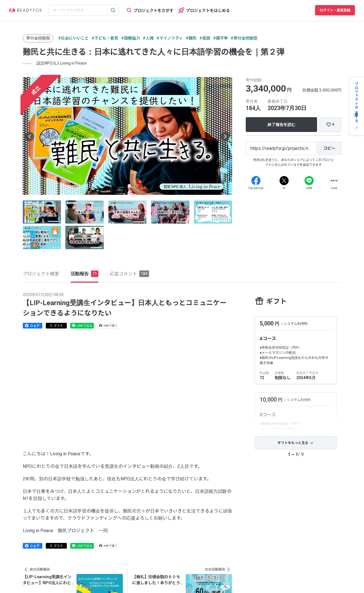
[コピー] (329, 148)
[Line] (309, 181)
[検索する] (113, 10)
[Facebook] (256, 181)
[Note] (334, 181)
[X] (284, 181)
